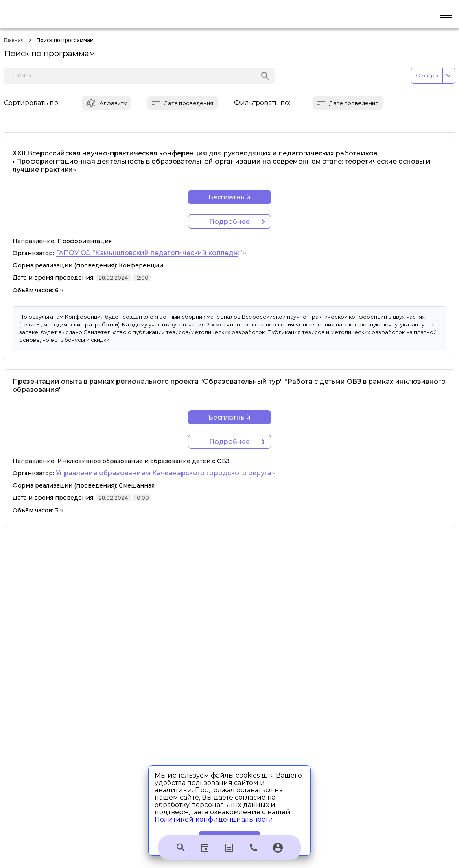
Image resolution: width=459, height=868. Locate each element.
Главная (14, 40)
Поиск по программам (65, 40)
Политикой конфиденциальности (214, 819)
